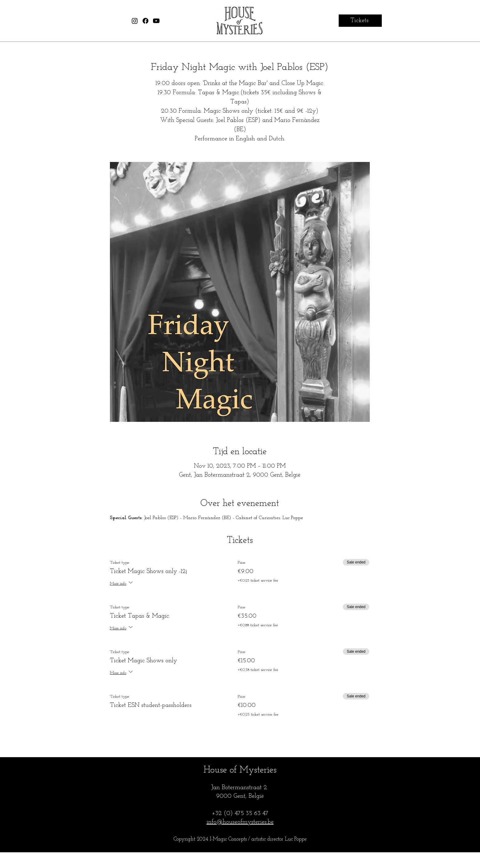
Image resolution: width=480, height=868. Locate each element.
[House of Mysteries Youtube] (156, 21)
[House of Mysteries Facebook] (145, 21)
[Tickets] (360, 21)
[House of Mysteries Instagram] (135, 21)
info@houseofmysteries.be (240, 822)
